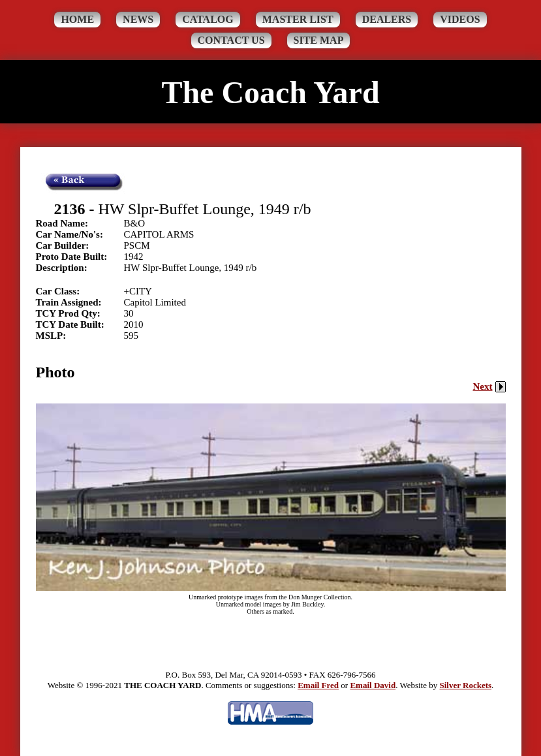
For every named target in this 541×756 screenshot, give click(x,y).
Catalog (208, 19)
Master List (298, 19)
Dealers (387, 19)
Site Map (319, 40)
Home (77, 19)
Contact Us (231, 40)
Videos (460, 19)
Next (489, 386)
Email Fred (318, 685)
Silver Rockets (465, 685)
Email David (373, 685)
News (138, 19)
